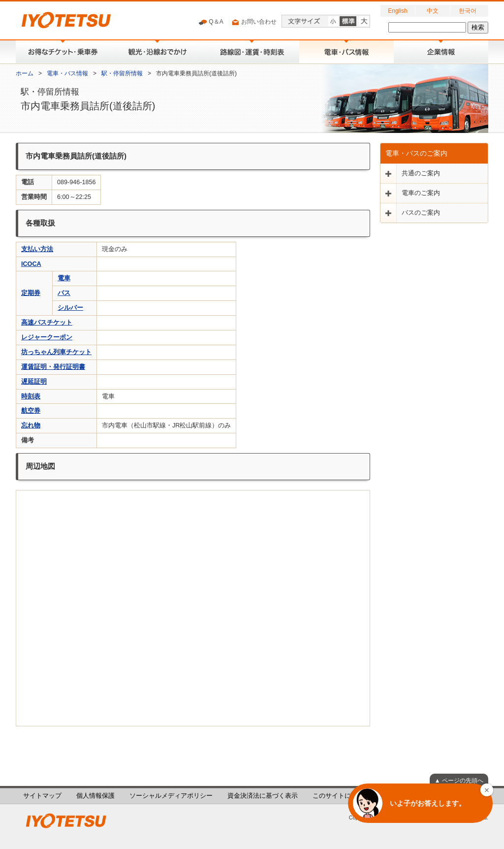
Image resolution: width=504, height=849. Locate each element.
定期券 (31, 293)
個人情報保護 (95, 796)
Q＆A (211, 22)
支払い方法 (37, 249)
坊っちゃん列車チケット (56, 352)
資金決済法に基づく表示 (263, 796)
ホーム (25, 73)
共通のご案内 (421, 173)
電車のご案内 (421, 193)
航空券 (31, 411)
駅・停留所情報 (122, 73)
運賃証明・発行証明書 (53, 367)
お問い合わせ (254, 22)
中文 (433, 11)
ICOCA (31, 264)
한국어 (468, 11)
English (397, 11)
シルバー (70, 308)
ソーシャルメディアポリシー (171, 796)
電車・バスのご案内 (416, 153)
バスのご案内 (421, 213)
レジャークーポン (47, 337)
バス (64, 293)
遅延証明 (34, 382)
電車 (64, 278)
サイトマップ (42, 796)
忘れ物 (31, 425)
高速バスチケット (47, 323)
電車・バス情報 (67, 73)
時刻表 (31, 396)
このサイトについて (341, 796)
